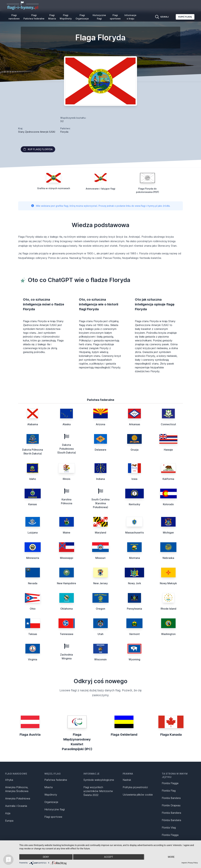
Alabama (33, 424)
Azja (8, 813)
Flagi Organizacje (82, 17)
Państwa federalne (56, 780)
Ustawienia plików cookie (138, 795)
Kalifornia (168, 479)
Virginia (33, 659)
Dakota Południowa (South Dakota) (67, 449)
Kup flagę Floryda (38, 149)
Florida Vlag (169, 828)
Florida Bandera (171, 798)
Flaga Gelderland (124, 735)
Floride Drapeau (171, 805)
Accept (109, 857)
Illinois (66, 479)
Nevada (33, 583)
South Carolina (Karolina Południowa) (100, 503)
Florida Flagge (170, 783)
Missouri (100, 558)
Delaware (100, 450)
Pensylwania (134, 609)
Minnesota (33, 558)
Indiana (100, 479)
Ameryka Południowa (18, 798)
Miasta (48, 787)
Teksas (33, 634)
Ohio (33, 609)
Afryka (9, 780)
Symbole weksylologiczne (99, 780)
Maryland (100, 533)
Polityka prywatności (135, 787)
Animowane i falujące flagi (100, 189)
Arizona (100, 424)
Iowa (134, 479)
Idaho (33, 479)
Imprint (184, 863)
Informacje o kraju (130, 17)
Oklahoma (66, 609)
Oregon (100, 609)
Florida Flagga (170, 835)
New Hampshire (66, 583)
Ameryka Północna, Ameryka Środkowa (17, 789)
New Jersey (100, 583)
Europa (9, 821)
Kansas (33, 504)
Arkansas (135, 424)
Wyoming (134, 659)
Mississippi (67, 558)
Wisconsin (100, 659)
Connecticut (168, 424)
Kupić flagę (185, 17)
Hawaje (168, 450)
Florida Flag (169, 791)
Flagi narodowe (14, 17)
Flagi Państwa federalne (34, 17)
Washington (168, 634)
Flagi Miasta (52, 17)
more (171, 857)
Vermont (134, 634)
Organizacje (51, 802)
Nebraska (168, 558)
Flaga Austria (30, 735)
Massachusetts (135, 533)
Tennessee (67, 634)
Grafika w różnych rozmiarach (54, 188)
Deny (46, 857)
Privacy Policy (193, 863)
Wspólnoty (51, 795)
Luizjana (33, 533)
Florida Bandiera (171, 813)
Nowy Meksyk (168, 583)
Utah (100, 634)
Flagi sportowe (115, 17)
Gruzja (135, 450)
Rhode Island (168, 609)
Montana (135, 558)
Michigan (168, 533)
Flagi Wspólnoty (66, 17)
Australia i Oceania (16, 806)
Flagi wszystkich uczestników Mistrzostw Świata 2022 (98, 791)
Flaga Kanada (171, 735)
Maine (67, 533)
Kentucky (135, 504)
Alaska (67, 424)
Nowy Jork (135, 583)
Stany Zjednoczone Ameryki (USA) (37, 132)
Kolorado (168, 504)
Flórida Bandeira (171, 820)
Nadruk (127, 780)
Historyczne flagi (99, 17)
